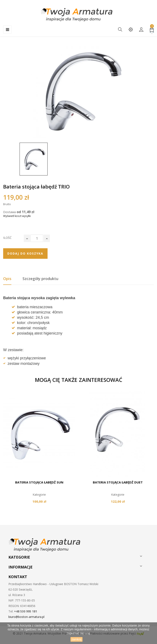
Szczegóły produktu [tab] (40, 279)
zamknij (77, 639)
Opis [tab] (7, 279)
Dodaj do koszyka (25, 253)
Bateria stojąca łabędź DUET (118, 482)
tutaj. (88, 634)
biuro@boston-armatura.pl (26, 617)
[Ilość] (37, 238)
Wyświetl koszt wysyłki (17, 216)
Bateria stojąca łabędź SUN (39, 482)
